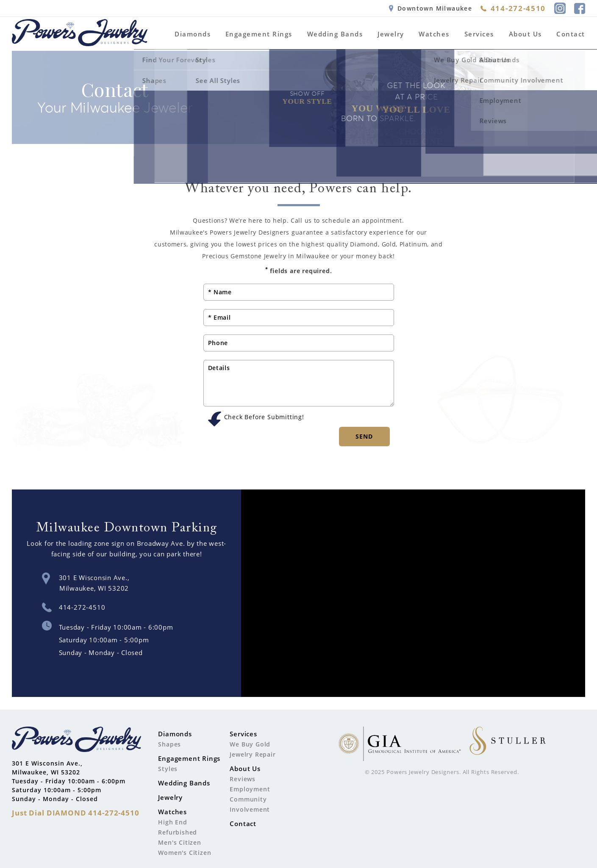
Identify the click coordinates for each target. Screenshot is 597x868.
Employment (250, 789)
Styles (168, 769)
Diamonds (193, 34)
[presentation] (268, 439)
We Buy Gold (250, 744)
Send (364, 436)
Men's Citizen (179, 842)
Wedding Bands (335, 34)
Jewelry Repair (253, 754)
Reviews (243, 779)
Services (479, 34)
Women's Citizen (185, 853)
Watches (434, 34)
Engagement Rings (259, 34)
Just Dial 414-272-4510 (76, 813)
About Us (525, 34)
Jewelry (391, 34)
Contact (571, 34)
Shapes (169, 744)
